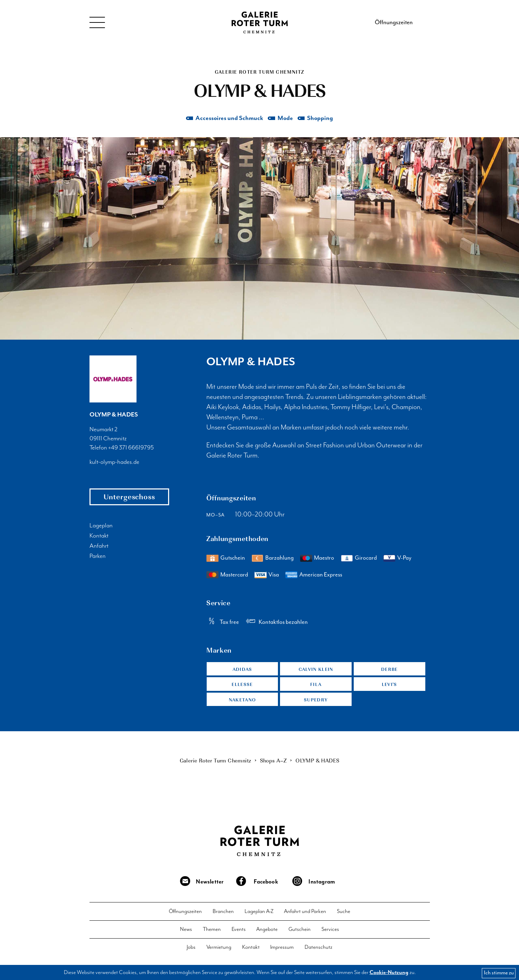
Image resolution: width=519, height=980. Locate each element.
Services (330, 931)
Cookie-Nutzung (389, 972)
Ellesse (242, 685)
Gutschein (233, 558)
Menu (97, 22)
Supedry (316, 701)
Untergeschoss (129, 497)
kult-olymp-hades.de (114, 463)
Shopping (320, 119)
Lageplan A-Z (259, 913)
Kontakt (99, 536)
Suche (344, 913)
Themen (212, 931)
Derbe (390, 670)
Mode (285, 119)
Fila (316, 685)
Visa (274, 575)
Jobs (191, 949)
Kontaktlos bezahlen (283, 623)
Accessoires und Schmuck (229, 119)
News (186, 931)
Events (239, 931)
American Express (321, 575)
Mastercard (234, 575)
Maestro (324, 558)
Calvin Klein (316, 670)
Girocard (366, 558)
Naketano (242, 701)
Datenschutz (318, 949)
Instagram (322, 883)
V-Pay (404, 558)
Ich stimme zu (499, 973)
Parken (98, 557)
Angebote (267, 931)
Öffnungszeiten (394, 22)
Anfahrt (99, 547)
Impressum (282, 949)
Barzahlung (280, 558)
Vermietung (219, 949)
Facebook (266, 883)
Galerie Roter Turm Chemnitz (260, 22)
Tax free (229, 623)
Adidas (242, 670)
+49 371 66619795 (131, 448)
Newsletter (210, 883)
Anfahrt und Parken (305, 913)
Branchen (223, 913)
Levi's (389, 685)
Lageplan (101, 526)
